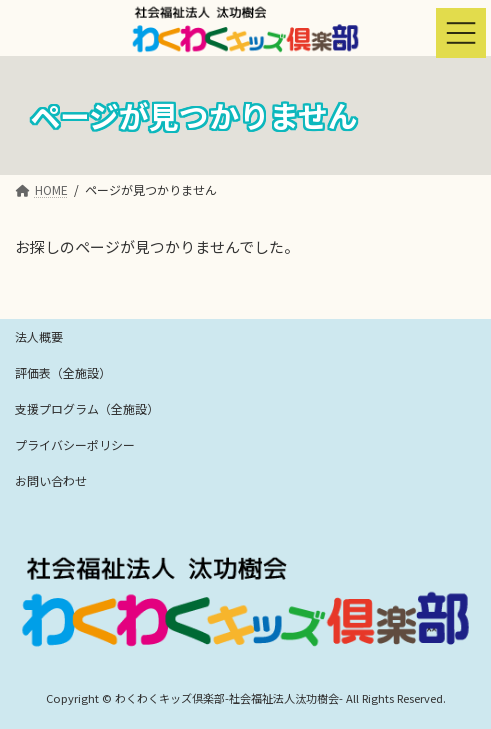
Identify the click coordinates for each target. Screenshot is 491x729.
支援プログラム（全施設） (87, 408)
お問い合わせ (51, 480)
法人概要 (39, 336)
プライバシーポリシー (75, 444)
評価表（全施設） (63, 372)
